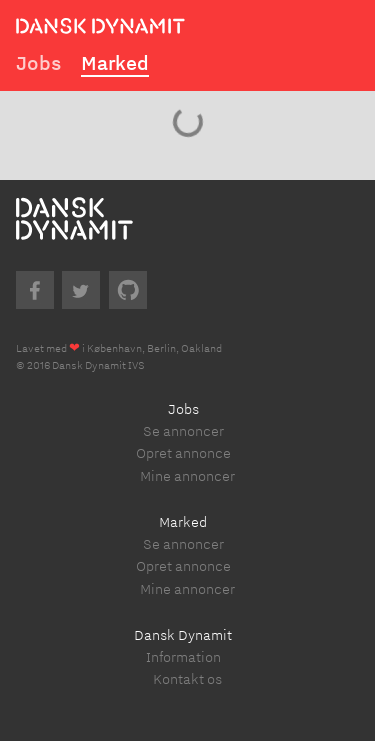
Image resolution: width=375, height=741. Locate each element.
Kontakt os (187, 678)
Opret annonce (183, 452)
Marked (115, 62)
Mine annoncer (187, 475)
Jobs (38, 62)
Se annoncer (183, 430)
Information (183, 656)
